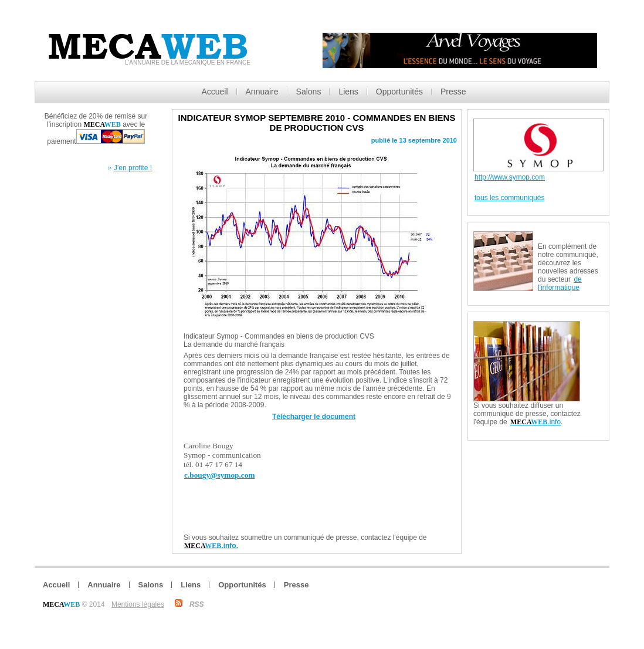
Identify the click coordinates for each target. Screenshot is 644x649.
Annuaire (262, 92)
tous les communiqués (509, 198)
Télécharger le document (314, 417)
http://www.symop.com (510, 177)
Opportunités (399, 92)
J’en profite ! (133, 168)
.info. (211, 546)
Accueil (214, 92)
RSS (197, 604)
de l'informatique (560, 283)
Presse (453, 92)
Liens (348, 92)
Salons (309, 92)
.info (535, 422)
